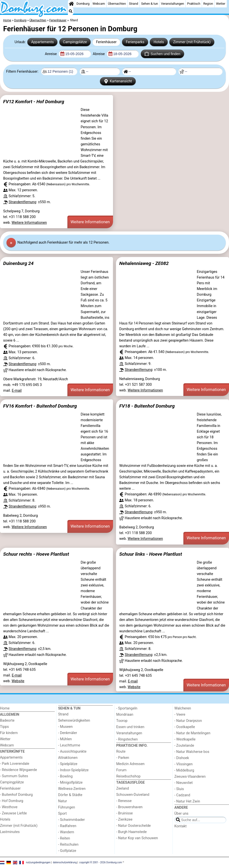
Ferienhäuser (106, 42)
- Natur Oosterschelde (133, 826)
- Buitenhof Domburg (16, 795)
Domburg (83, 4)
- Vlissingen (184, 764)
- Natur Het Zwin (187, 801)
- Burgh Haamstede (131, 832)
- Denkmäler (68, 733)
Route (121, 752)
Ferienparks (135, 42)
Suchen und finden (162, 54)
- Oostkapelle (185, 727)
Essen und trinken (130, 727)
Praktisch (194, 4)
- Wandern (66, 832)
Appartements (43, 42)
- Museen (66, 727)
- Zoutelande (184, 746)
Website (18, 681)
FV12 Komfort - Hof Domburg (34, 102)
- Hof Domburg (12, 801)
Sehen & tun (149, 4)
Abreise (99, 54)
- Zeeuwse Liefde (13, 813)
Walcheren (183, 708)
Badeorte (7, 721)
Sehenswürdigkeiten (74, 721)
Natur (63, 801)
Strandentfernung (22, 202)
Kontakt (181, 826)
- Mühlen (65, 739)
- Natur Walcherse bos (192, 752)
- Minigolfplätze (71, 783)
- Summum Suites (14, 776)
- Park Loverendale (15, 764)
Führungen (67, 807)
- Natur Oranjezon (188, 721)
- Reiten (64, 838)
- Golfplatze (67, 851)
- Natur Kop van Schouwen (137, 838)
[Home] (71, 4)
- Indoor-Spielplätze (73, 770)
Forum (121, 770)
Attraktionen (68, 758)
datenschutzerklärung (65, 862)
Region (208, 4)
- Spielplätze (68, 764)
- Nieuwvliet (184, 783)
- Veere (180, 715)
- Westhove (9, 807)
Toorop (122, 721)
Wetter (221, 4)
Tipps (4, 727)
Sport (63, 814)
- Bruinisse (125, 813)
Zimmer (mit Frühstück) (192, 42)
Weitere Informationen (29, 223)
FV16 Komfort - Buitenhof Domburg (40, 406)
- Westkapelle (185, 739)
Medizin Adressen (130, 764)
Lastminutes (10, 832)
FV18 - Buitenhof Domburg (147, 406)
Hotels (159, 42)
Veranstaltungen (173, 4)
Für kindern (9, 733)
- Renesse (124, 801)
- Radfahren (67, 826)
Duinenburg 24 (18, 263)
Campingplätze (75, 42)
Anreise (51, 54)
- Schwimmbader (72, 820)
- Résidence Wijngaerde (18, 770)
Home (5, 708)
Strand (133, 4)
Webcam (99, 4)
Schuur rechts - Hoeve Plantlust (36, 554)
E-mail (17, 391)
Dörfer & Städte (70, 795)
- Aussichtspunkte (72, 752)
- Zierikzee (124, 820)
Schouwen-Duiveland (133, 795)
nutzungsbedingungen (38, 862)
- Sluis (179, 789)
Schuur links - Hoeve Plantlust (151, 554)
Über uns (182, 814)
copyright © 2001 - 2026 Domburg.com (101, 862)
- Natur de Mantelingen (192, 733)
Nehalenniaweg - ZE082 (144, 263)
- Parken (123, 758)
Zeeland (123, 788)
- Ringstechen (127, 739)
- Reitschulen (68, 845)
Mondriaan (125, 715)
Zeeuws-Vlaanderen (190, 777)
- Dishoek (182, 758)
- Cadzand (182, 795)
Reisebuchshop (128, 776)
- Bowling (66, 776)
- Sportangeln (127, 708)
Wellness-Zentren (72, 789)
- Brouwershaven (129, 807)
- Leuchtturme (69, 745)
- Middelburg (184, 770)
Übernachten (117, 4)
